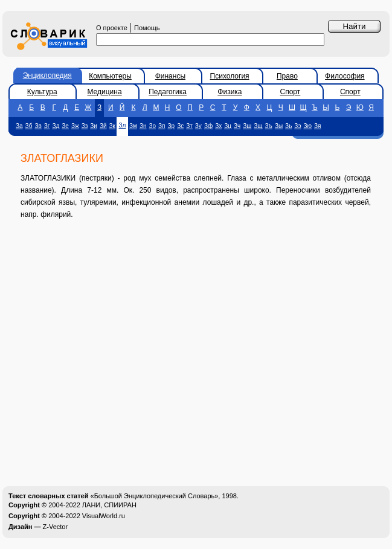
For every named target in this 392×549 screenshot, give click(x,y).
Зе (65, 126)
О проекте (112, 28)
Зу (198, 126)
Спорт (291, 92)
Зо (152, 126)
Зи (94, 126)
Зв (38, 126)
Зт (189, 126)
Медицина (104, 92)
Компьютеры (110, 76)
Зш (247, 126)
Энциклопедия (47, 75)
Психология (230, 76)
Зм (133, 126)
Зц (228, 126)
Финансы (170, 76)
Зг (47, 126)
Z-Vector (56, 527)
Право (287, 76)
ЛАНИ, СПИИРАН (109, 505)
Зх (218, 126)
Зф (208, 126)
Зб (29, 126)
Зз (85, 126)
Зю (308, 126)
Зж (75, 126)
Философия (345, 76)
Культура (42, 92)
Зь (288, 126)
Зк (112, 126)
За (19, 126)
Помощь (147, 28)
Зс (180, 126)
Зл (123, 125)
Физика (230, 92)
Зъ (269, 126)
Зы (279, 126)
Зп (162, 126)
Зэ (297, 126)
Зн (143, 126)
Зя (317, 126)
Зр (172, 126)
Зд (56, 126)
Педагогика (168, 92)
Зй (103, 126)
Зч (237, 126)
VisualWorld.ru (104, 516)
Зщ (258, 126)
